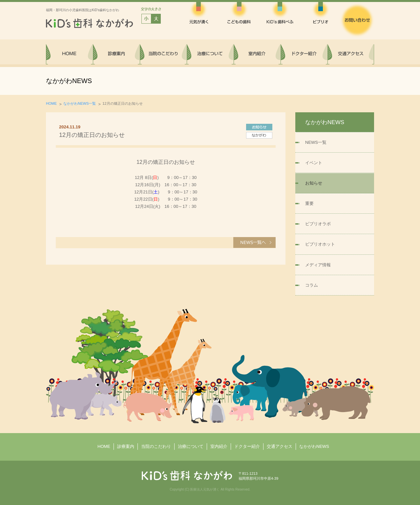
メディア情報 (318, 265)
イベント (314, 163)
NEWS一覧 (316, 142)
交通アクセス (280, 446)
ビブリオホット (320, 244)
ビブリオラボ (318, 224)
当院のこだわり (156, 446)
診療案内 (126, 446)
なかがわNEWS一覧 (80, 103)
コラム (312, 285)
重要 (309, 203)
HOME (51, 103)
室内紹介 (219, 446)
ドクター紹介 (247, 446)
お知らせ (314, 183)
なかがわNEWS (314, 446)
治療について (191, 446)
